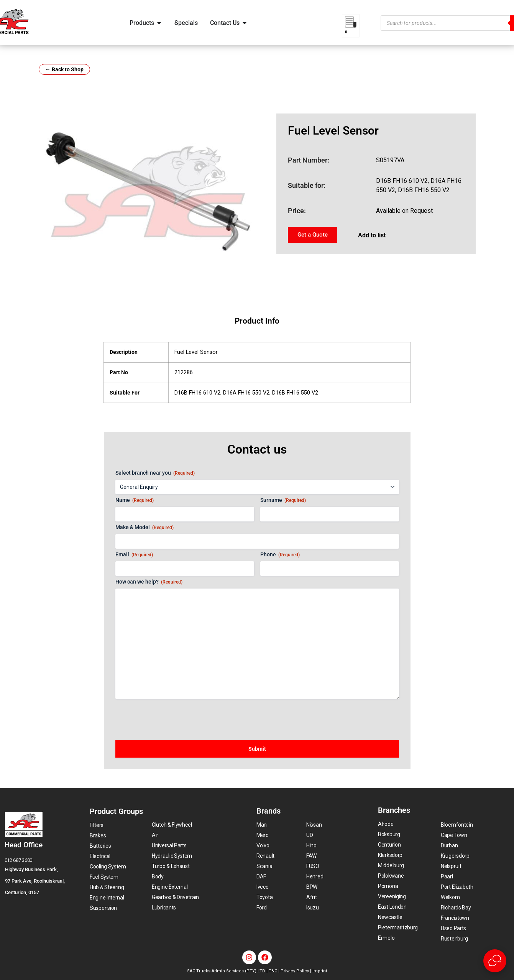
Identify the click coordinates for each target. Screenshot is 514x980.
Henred (315, 876)
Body (158, 876)
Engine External (170, 887)
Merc (262, 835)
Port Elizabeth (457, 887)
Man (262, 825)
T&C (273, 971)
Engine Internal (107, 898)
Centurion (389, 845)
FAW (311, 856)
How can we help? (149, 582)
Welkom (450, 897)
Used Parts (453, 928)
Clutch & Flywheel (172, 825)
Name (135, 500)
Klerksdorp (390, 855)
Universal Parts (169, 845)
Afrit (312, 897)
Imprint (320, 971)
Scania (264, 866)
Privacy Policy (295, 971)
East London (392, 907)
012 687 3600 (18, 860)
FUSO (313, 866)
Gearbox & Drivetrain (175, 897)
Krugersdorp (455, 856)
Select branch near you (155, 473)
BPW (312, 887)
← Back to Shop (64, 69)
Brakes (98, 835)
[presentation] (174, 716)
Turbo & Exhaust (171, 866)
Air (155, 835)
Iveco (263, 887)
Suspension (103, 908)
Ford (262, 908)
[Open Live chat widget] (495, 961)
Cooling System (108, 867)
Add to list (372, 235)
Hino (311, 845)
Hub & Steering (107, 887)
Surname (283, 500)
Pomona (388, 886)
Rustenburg (454, 939)
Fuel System (104, 877)
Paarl (447, 876)
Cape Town (454, 835)
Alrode (386, 824)
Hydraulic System (172, 856)
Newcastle (390, 917)
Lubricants (164, 908)
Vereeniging (392, 896)
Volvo (263, 845)
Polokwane (391, 876)
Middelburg (391, 865)
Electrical (100, 856)
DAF (261, 876)
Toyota (264, 897)
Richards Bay (456, 908)
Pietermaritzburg (398, 927)
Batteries (100, 846)
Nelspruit (451, 866)
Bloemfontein (457, 825)
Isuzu (313, 908)
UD (310, 835)
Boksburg (389, 834)
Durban (449, 845)
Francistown (455, 918)
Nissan (314, 825)
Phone (280, 555)
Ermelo (386, 938)
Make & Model (145, 528)
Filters (97, 825)
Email (134, 555)
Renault (265, 856)
